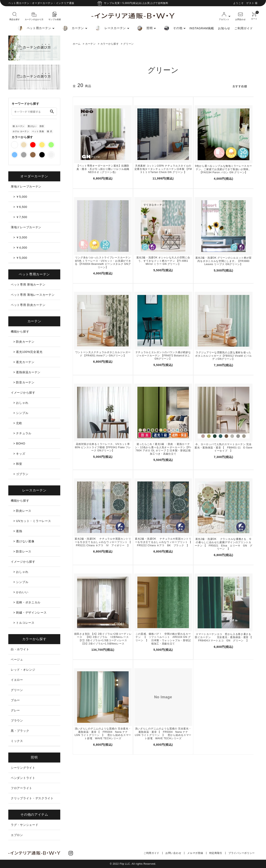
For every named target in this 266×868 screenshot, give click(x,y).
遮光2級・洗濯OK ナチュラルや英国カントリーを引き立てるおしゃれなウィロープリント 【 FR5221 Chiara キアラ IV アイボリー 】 (103, 542)
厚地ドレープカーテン (26, 187)
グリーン (129, 44)
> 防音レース (22, 551)
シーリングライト (23, 768)
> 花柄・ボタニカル (27, 602)
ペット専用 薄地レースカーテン (33, 295)
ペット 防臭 (38, 131)
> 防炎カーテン (24, 342)
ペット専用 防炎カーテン (28, 305)
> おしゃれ (21, 403)
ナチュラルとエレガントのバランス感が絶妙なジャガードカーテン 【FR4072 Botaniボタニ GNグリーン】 (163, 355)
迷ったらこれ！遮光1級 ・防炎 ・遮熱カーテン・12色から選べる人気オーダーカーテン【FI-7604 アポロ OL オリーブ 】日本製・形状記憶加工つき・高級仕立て (163, 449)
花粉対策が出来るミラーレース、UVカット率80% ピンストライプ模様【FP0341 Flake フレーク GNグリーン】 (103, 447)
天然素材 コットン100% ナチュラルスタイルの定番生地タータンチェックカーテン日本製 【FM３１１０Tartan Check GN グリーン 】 (163, 169)
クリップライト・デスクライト (32, 798)
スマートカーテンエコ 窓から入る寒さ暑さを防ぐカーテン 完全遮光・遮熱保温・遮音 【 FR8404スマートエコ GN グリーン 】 (224, 637)
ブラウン (17, 721)
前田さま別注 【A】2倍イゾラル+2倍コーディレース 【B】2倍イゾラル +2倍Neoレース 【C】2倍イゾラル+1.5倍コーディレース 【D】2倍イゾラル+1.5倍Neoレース (103, 639)
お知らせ (224, 28)
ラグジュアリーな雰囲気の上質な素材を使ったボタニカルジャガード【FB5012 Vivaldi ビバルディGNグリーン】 (223, 356)
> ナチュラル (22, 433)
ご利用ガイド (244, 28)
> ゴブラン (21, 474)
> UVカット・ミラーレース (32, 521)
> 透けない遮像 (24, 541)
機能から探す (20, 331)
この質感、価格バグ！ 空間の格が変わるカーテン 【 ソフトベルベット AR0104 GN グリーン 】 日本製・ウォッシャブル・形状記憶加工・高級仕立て (163, 639)
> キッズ (19, 454)
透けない (32, 126)
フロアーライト (22, 788)
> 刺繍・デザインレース (30, 613)
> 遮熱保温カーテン (27, 372)
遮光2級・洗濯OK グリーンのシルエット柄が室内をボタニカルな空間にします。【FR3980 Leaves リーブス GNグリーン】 (224, 261)
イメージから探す (23, 393)
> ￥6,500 (20, 207)
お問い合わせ (173, 853)
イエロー (17, 680)
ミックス (17, 741)
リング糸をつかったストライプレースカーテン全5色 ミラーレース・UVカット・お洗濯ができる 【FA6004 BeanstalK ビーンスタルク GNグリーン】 (103, 262)
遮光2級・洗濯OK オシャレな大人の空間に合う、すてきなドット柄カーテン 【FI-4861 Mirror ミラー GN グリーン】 (163, 261)
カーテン (91, 44)
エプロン (17, 835)
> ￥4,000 (20, 248)
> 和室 (18, 464)
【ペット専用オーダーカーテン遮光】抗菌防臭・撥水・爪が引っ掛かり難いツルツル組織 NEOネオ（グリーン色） (103, 169)
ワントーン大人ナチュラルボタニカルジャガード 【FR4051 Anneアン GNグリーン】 (103, 354)
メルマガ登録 (195, 853)
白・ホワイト (20, 649)
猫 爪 (50, 131)
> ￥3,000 (20, 237)
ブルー (15, 700)
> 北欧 (18, 423)
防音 (42, 126)
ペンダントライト (23, 778)
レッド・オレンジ (23, 670)
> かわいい (21, 592)
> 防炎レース (22, 511)
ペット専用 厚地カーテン (28, 285)
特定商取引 (216, 853)
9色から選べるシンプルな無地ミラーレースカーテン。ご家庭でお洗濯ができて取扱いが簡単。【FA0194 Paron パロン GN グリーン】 (223, 169)
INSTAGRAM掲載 (202, 28)
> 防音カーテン (24, 382)
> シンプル (21, 413)
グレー (15, 710)
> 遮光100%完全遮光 (28, 352)
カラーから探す (110, 44)
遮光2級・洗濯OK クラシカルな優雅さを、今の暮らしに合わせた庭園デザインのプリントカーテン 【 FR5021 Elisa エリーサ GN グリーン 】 (224, 544)
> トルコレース (24, 623)
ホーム (77, 44)
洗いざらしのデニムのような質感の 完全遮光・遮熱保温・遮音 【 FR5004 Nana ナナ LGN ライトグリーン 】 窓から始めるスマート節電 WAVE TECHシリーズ (103, 734)
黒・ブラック (20, 731)
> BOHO (19, 443)
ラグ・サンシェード (25, 825)
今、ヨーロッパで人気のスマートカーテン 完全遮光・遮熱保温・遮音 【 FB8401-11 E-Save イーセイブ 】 (224, 448)
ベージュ (17, 659)
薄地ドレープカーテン (26, 227)
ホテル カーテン (21, 131)
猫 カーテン (19, 126)
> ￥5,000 (20, 197)
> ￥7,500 (20, 217)
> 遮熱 (18, 531)
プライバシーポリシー (242, 853)
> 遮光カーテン (24, 362)
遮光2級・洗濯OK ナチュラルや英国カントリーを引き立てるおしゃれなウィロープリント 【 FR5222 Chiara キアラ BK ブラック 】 (163, 542)
